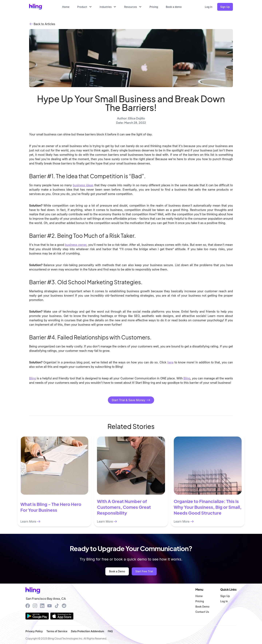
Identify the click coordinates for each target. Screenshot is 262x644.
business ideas (83, 185)
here (170, 362)
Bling (32, 378)
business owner (76, 245)
